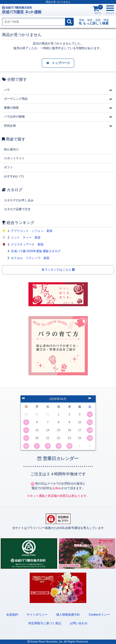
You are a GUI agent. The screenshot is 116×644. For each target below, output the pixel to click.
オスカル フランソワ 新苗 (30, 258)
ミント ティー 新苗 (26, 238)
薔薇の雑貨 (11, 108)
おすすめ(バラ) (14, 176)
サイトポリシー (37, 615)
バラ (7, 90)
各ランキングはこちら (58, 270)
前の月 (25, 399)
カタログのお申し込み (19, 200)
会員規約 (12, 615)
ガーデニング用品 (16, 99)
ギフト (8, 167)
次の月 (92, 399)
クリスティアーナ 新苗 (27, 244)
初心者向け (11, 149)
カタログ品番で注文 (17, 209)
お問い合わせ (79, 623)
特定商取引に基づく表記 (45, 623)
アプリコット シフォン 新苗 (32, 231)
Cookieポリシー (99, 615)
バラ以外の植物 (14, 117)
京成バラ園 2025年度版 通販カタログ (36, 251)
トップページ (58, 63)
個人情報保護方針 (68, 615)
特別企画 (10, 126)
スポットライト (14, 158)
